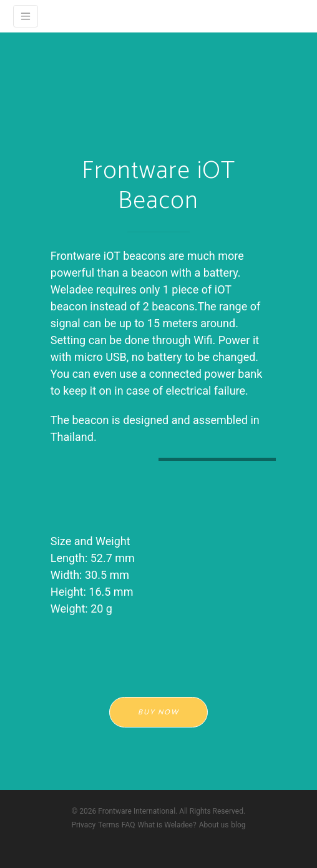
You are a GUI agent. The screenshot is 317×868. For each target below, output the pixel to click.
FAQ (129, 825)
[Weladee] (26, 16)
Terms (109, 825)
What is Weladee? (167, 825)
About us (214, 825)
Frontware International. (138, 811)
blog (238, 825)
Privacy (83, 825)
